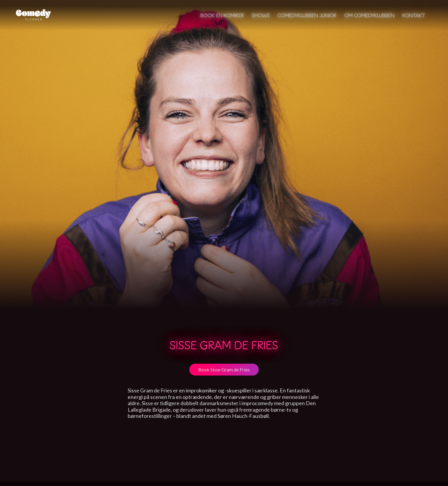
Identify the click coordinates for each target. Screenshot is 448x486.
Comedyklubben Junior (307, 15)
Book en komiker (222, 15)
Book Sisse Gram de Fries (224, 369)
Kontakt (414, 15)
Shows (261, 15)
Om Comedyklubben (369, 15)
